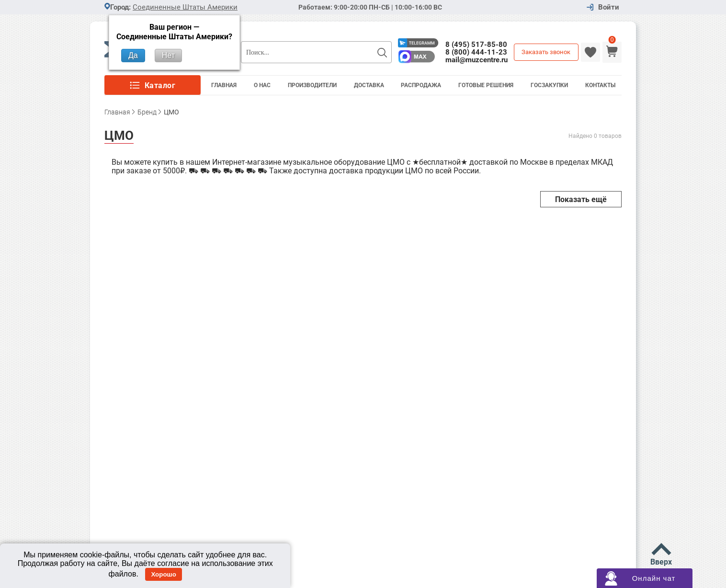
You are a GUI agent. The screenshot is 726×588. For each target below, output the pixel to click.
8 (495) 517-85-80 (476, 45)
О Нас (262, 85)
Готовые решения (486, 85)
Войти (609, 7)
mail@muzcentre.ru (476, 60)
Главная (224, 85)
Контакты (600, 85)
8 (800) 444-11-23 (476, 52)
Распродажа (421, 85)
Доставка (369, 85)
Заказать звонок (546, 52)
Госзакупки (549, 85)
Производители (312, 85)
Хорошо (163, 574)
